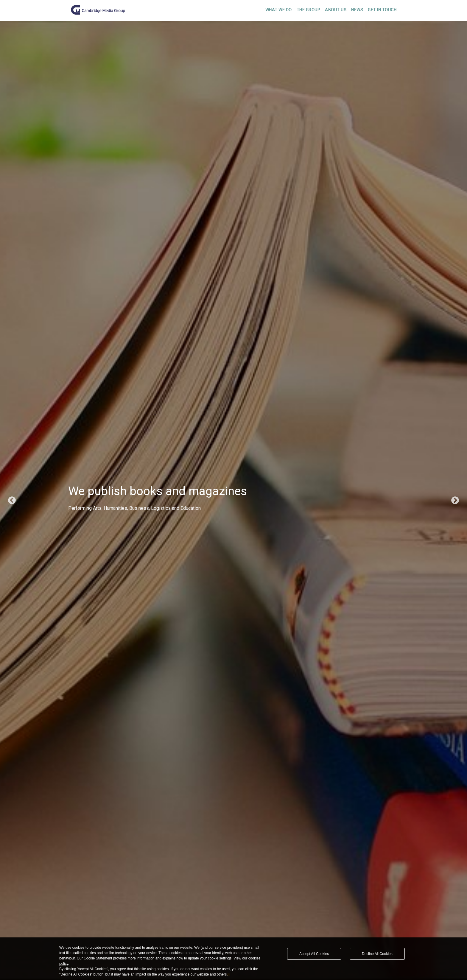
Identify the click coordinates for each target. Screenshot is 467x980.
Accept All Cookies (314, 954)
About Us (336, 10)
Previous (12, 501)
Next (455, 501)
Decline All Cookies (377, 954)
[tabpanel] (233, 500)
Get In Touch (382, 10)
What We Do (279, 10)
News (357, 10)
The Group (309, 10)
